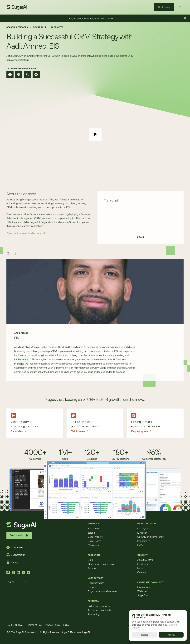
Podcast (92, 568)
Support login (18, 555)
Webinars (142, 591)
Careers (142, 572)
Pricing (15, 562)
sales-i (91, 533)
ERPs (140, 545)
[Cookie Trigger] (15, 625)
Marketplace (95, 545)
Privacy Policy (53, 625)
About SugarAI (145, 560)
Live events (143, 587)
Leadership (143, 564)
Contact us (17, 547)
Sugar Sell (93, 528)
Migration (142, 533)
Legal (66, 625)
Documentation (96, 583)
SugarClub (143, 595)
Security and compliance (151, 537)
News (140, 568)
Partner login (95, 614)
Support (92, 587)
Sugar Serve (94, 541)
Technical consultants (99, 610)
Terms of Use (35, 625)
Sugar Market (95, 537)
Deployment (144, 528)
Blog (90, 560)
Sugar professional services (102, 591)
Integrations (144, 541)
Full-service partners (99, 606)
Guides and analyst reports (102, 564)
